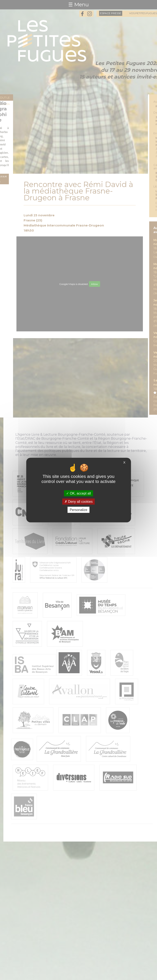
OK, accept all (78, 493)
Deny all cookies (79, 501)
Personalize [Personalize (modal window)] (79, 510)
